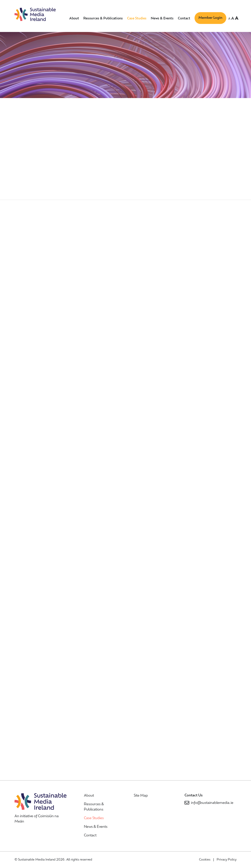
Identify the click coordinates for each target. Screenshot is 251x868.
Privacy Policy (227, 860)
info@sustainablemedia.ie (212, 803)
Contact (184, 19)
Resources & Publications (103, 19)
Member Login (210, 18)
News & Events (162, 19)
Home (20, 97)
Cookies (205, 860)
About (74, 19)
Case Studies (137, 19)
